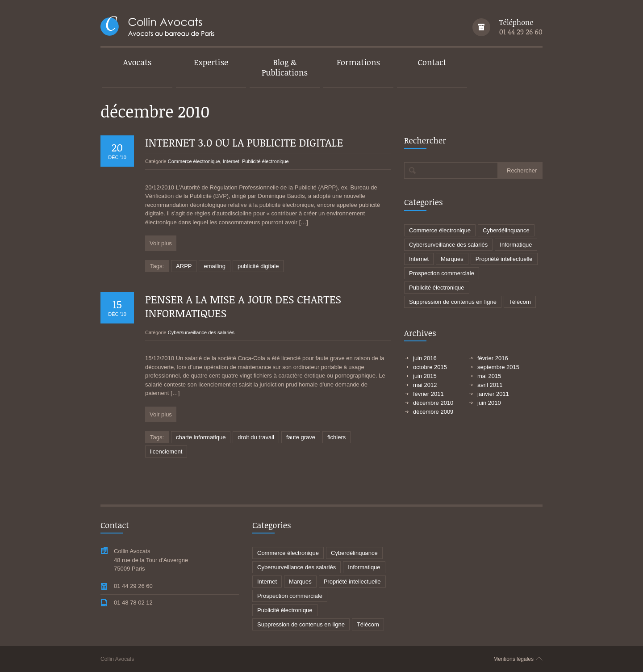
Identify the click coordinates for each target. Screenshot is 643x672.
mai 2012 (425, 385)
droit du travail (256, 437)
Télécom (520, 302)
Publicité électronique (265, 161)
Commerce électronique (194, 161)
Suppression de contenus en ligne (453, 302)
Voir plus (161, 243)
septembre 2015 (498, 367)
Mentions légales (514, 659)
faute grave (301, 437)
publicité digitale (258, 266)
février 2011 (428, 394)
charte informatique (201, 437)
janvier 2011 (493, 394)
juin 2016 (425, 358)
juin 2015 (425, 376)
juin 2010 (489, 403)
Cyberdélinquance (506, 230)
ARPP (184, 266)
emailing (214, 266)
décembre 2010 (433, 403)
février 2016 (493, 358)
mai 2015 (489, 376)
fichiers (336, 437)
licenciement (166, 451)
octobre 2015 (430, 367)
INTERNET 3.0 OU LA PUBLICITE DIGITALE (244, 142)
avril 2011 (490, 385)
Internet (231, 161)
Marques (452, 259)
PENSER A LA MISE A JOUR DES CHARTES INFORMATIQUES (243, 306)
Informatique (516, 245)
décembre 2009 (433, 412)
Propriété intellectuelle (504, 259)
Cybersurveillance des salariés (201, 332)
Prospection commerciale (442, 273)
